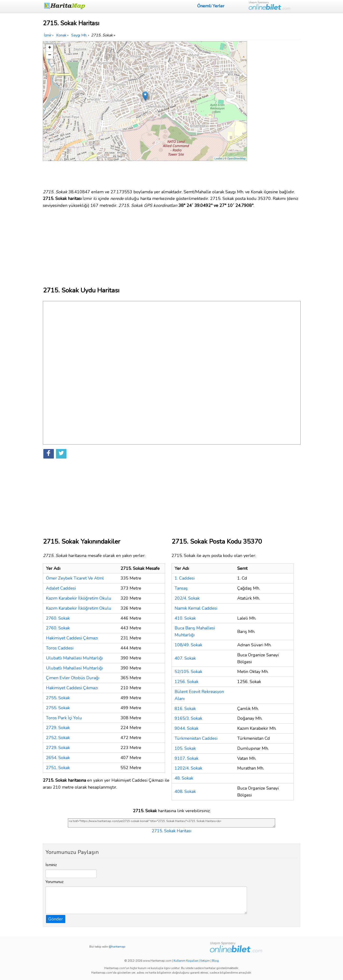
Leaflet (219, 158)
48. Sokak (184, 778)
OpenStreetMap (237, 158)
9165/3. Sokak (188, 718)
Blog (215, 961)
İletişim (205, 961)
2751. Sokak (58, 768)
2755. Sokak (58, 698)
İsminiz (51, 865)
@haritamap (117, 947)
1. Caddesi (185, 578)
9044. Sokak (187, 728)
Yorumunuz (55, 882)
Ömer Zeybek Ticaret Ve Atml (75, 578)
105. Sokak (185, 748)
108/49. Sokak (188, 645)
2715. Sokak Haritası (171, 831)
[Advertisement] (274, 113)
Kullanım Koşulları (186, 961)
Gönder (56, 919)
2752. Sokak (58, 738)
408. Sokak (185, 791)
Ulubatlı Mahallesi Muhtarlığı (74, 658)
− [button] (50, 55)
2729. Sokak (58, 728)
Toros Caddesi (60, 648)
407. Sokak (185, 658)
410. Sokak (185, 618)
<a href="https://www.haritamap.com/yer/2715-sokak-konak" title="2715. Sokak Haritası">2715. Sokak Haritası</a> (171, 823)
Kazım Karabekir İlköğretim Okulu (79, 598)
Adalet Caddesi (61, 588)
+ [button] (50, 48)
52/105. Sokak (188, 672)
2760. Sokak (58, 618)
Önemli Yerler (211, 6)
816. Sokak (185, 709)
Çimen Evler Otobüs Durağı (73, 678)
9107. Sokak (187, 758)
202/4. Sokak (187, 598)
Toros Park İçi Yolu (64, 718)
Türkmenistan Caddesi (196, 738)
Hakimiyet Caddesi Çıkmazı (72, 638)
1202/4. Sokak (188, 768)
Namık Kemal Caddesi (196, 608)
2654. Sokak (58, 758)
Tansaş (181, 588)
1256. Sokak (187, 682)
